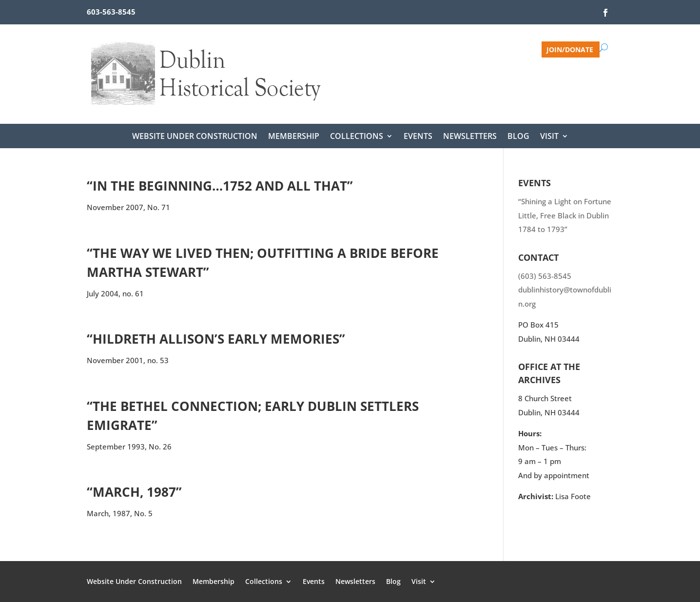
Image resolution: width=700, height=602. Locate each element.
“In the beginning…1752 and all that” (220, 186)
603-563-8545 (111, 12)
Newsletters (470, 137)
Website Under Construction (195, 137)
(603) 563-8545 (545, 276)
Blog (518, 137)
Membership (294, 137)
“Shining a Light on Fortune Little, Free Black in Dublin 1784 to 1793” (565, 215)
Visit (549, 137)
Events (418, 137)
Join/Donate (570, 49)
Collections (357, 137)
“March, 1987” (134, 492)
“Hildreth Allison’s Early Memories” (216, 339)
